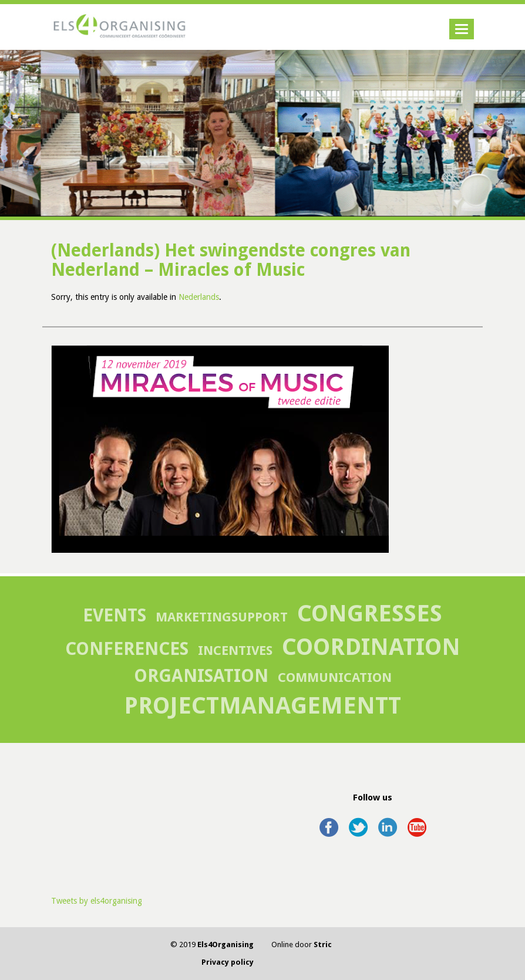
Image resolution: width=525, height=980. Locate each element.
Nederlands (199, 297)
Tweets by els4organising (97, 901)
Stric (323, 944)
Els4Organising (226, 944)
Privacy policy (228, 962)
